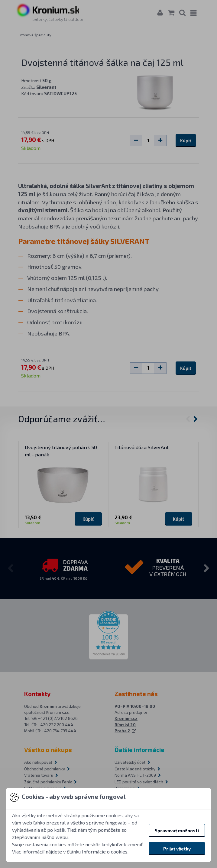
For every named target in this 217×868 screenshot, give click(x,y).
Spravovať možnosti (177, 831)
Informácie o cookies (105, 852)
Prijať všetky (177, 849)
